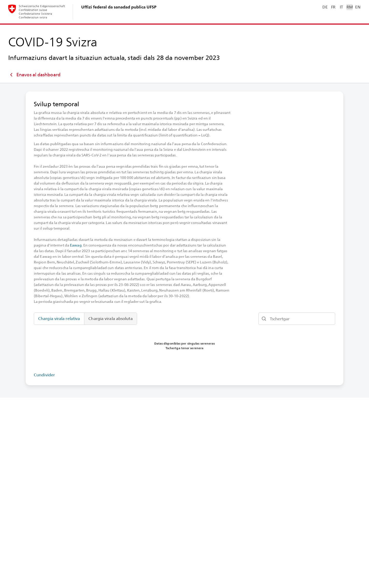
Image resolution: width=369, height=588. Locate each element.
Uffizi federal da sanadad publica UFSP (119, 7)
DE (325, 7)
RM (350, 7)
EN (358, 7)
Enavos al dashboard (34, 75)
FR (333, 7)
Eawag (76, 245)
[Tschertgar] (297, 319)
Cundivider (44, 375)
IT (341, 7)
